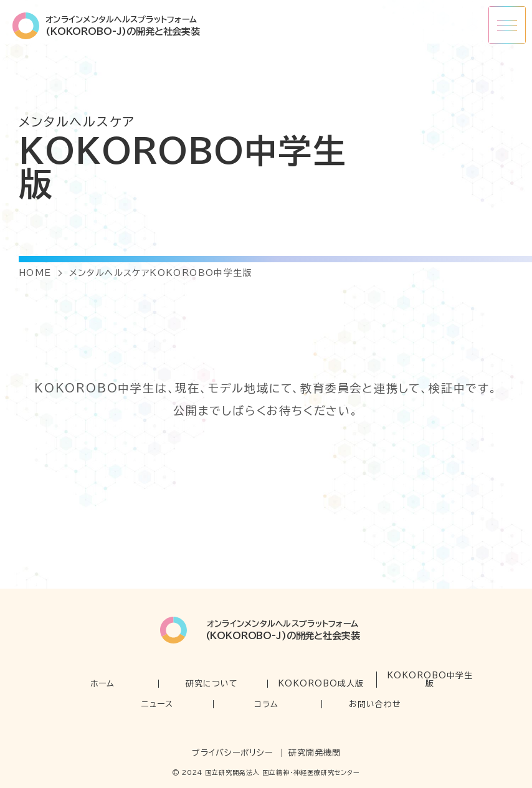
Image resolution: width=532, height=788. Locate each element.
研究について (212, 684)
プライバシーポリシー (232, 753)
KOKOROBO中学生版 (430, 680)
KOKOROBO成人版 (321, 684)
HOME (35, 273)
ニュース (157, 704)
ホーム (102, 684)
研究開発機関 (315, 753)
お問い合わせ (375, 704)
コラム (266, 704)
